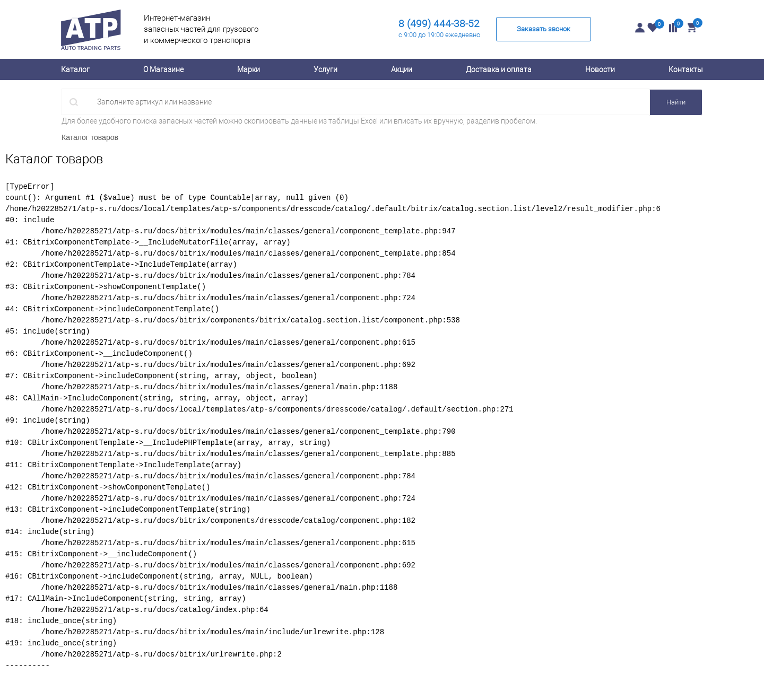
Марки (249, 69)
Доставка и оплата (499, 69)
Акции (402, 69)
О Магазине (163, 69)
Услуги (325, 69)
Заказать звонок (544, 29)
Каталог (75, 69)
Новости (600, 69)
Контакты (686, 69)
